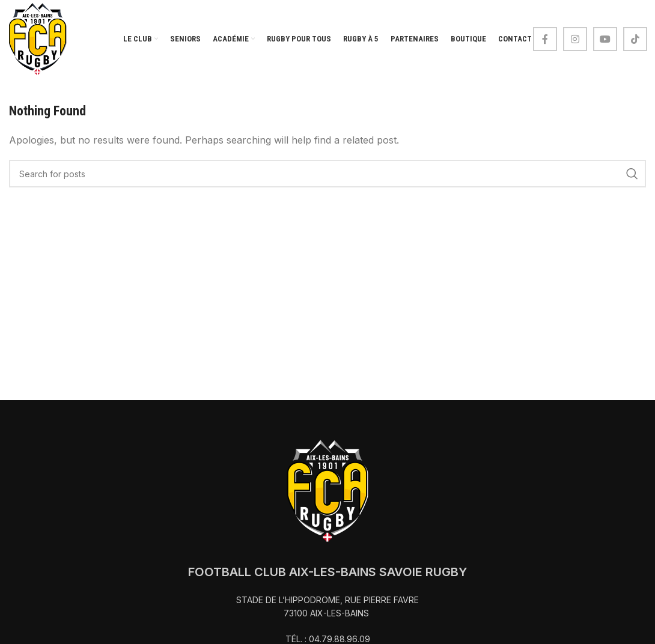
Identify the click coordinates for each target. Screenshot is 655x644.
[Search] (327, 174)
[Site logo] (38, 38)
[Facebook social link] (545, 39)
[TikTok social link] (635, 39)
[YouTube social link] (605, 39)
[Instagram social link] (575, 39)
